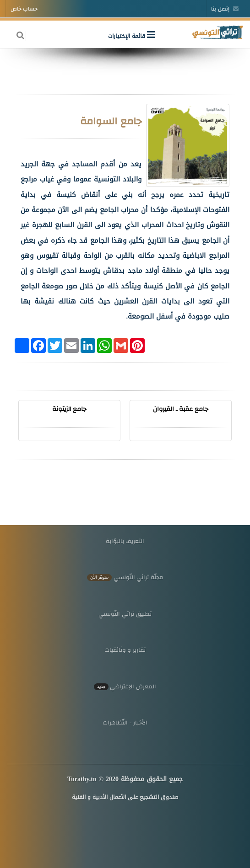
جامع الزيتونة (70, 409)
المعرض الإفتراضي (125, 686)
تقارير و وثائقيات (125, 650)
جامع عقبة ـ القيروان (181, 409)
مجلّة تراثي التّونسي (125, 577)
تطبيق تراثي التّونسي (125, 614)
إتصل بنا (225, 9)
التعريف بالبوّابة (125, 541)
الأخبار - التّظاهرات (125, 722)
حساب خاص (24, 9)
